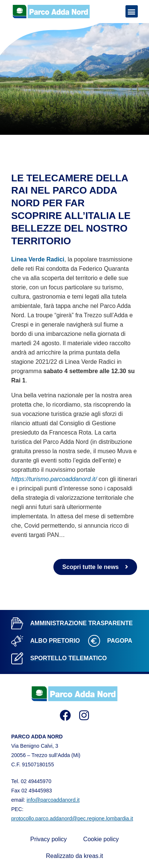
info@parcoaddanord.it (53, 800)
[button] (132, 11)
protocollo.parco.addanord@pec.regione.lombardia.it (72, 818)
